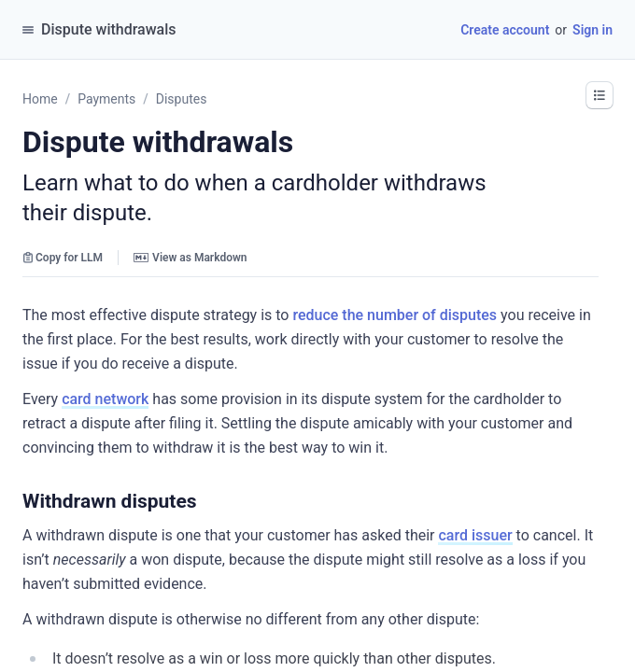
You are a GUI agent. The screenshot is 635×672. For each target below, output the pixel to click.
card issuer (475, 535)
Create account (505, 30)
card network (105, 399)
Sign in (593, 30)
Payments (106, 99)
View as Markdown (190, 258)
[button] (206, 501)
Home (40, 99)
